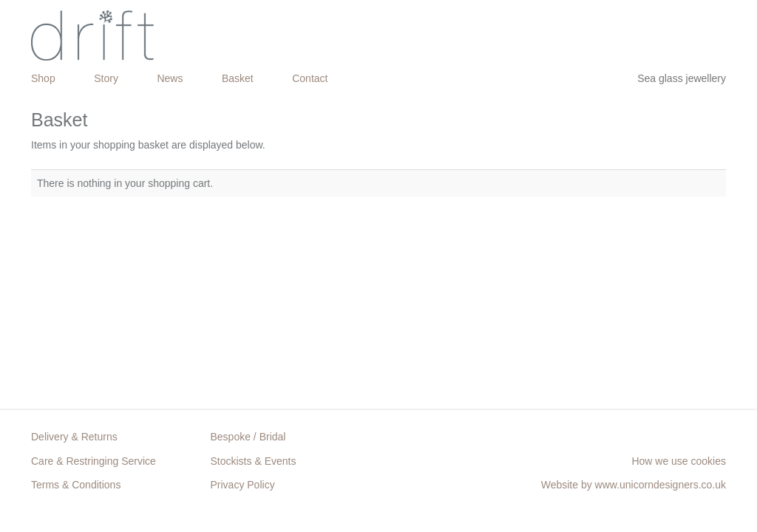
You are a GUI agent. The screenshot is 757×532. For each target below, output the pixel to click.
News (170, 78)
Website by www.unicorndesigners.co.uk (634, 485)
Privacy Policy (243, 485)
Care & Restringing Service (94, 461)
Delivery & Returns (74, 437)
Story (106, 78)
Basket (238, 78)
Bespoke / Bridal (248, 437)
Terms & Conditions (76, 485)
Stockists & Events (254, 461)
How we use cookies (679, 461)
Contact (310, 78)
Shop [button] (43, 78)
